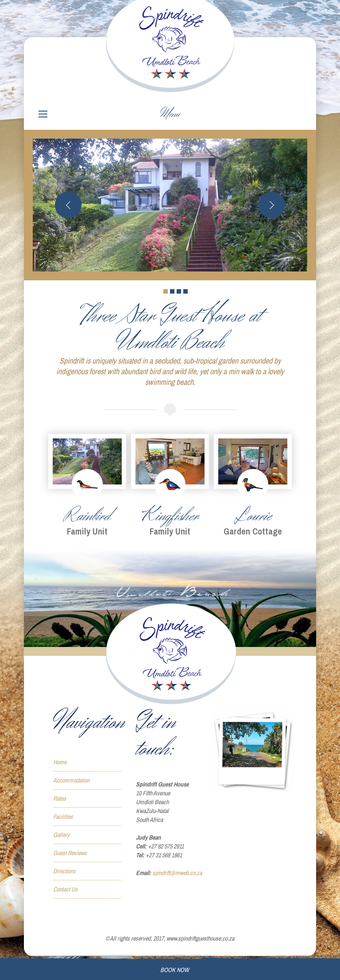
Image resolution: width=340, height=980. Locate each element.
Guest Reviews (70, 853)
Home (60, 762)
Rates (60, 798)
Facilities (63, 817)
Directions (64, 871)
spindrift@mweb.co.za (177, 873)
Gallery (61, 835)
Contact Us (65, 889)
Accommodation (71, 780)
